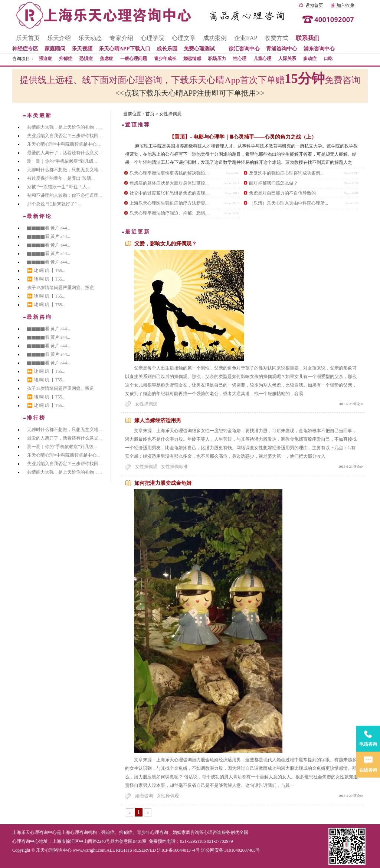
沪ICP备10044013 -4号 (178, 850)
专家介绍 (121, 38)
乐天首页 (28, 38)
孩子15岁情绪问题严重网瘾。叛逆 (60, 288)
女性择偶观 (146, 404)
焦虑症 (107, 59)
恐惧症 (86, 59)
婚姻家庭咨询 (186, 832)
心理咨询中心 (26, 841)
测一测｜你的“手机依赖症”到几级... (62, 161)
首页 (150, 114)
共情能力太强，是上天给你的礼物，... (64, 127)
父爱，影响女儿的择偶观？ (166, 244)
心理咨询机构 (83, 832)
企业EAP (246, 38)
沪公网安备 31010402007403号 (231, 850)
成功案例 (215, 38)
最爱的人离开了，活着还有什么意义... (64, 153)
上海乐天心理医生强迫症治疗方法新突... (169, 203)
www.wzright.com (89, 850)
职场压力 (217, 59)
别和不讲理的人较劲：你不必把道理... (64, 195)
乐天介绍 (59, 38)
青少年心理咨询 (153, 832)
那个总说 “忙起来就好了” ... (54, 204)
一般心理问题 (134, 59)
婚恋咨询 (144, 796)
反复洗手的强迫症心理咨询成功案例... (286, 173)
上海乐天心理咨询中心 (35, 832)
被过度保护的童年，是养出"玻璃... (61, 178)
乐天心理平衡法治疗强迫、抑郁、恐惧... (169, 213)
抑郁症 (66, 59)
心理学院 (153, 38)
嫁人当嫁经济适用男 (158, 420)
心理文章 (184, 38)
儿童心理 (262, 59)
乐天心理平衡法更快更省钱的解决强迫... (169, 173)
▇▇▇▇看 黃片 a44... (49, 228)
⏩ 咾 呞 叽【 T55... (46, 271)
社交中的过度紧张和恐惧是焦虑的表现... (169, 193)
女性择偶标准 (174, 467)
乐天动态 (90, 38)
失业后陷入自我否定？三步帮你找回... (64, 136)
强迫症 (45, 59)
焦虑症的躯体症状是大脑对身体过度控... (169, 183)
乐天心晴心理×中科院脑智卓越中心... (63, 144)
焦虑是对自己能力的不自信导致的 (282, 193)
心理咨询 (213, 832)
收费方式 (276, 38)
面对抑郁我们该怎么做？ (273, 183)
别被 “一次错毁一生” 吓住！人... (59, 187)
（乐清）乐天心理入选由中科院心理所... (289, 203)
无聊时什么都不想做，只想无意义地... (64, 170)
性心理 (240, 59)
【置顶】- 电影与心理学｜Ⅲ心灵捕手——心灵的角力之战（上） (243, 137)
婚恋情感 (192, 59)
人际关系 (287, 59)
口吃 (328, 59)
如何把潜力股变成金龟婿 (163, 483)
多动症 (310, 59)
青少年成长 (165, 59)
